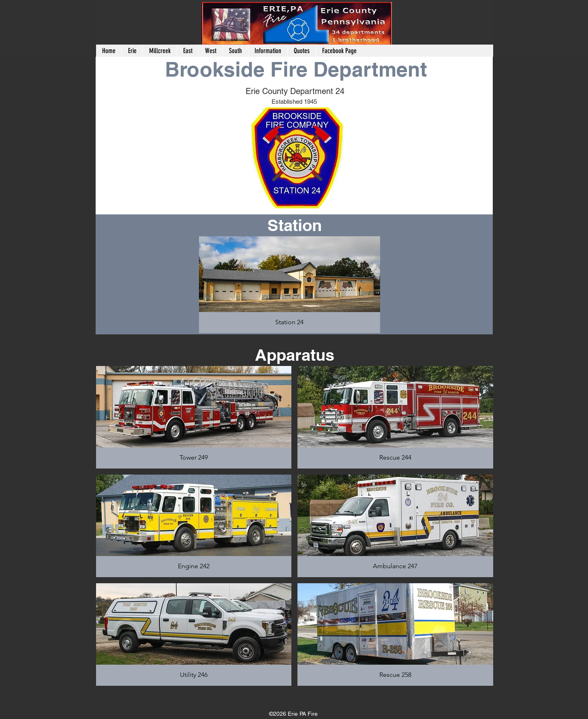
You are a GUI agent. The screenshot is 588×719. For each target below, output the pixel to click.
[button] (160, 51)
